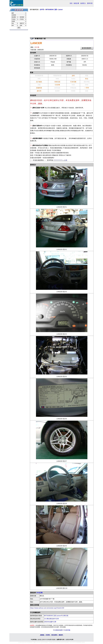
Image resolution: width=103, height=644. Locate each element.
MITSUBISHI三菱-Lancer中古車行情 (56, 616)
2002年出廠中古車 (50, 622)
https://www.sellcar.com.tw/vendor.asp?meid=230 (47, 608)
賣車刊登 (90, 3)
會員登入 (83, 3)
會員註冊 (76, 3)
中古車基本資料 (58, 630)
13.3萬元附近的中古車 (51, 619)
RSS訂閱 (40, 593)
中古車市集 (67, 630)
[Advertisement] (62, 24)
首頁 (71, 3)
